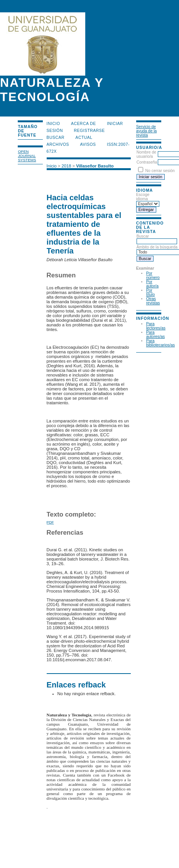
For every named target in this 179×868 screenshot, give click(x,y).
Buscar (56, 138)
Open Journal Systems (27, 156)
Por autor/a (152, 284)
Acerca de (84, 124)
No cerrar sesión (160, 171)
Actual (84, 138)
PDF (50, 522)
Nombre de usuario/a (146, 154)
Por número (153, 275)
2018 (66, 166)
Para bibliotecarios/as (161, 343)
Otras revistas (153, 301)
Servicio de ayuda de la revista (147, 131)
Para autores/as (156, 334)
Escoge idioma (143, 197)
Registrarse (89, 131)
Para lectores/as (156, 326)
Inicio (53, 124)
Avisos (88, 144)
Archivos (58, 144)
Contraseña (147, 162)
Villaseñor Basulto (95, 166)
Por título (151, 292)
